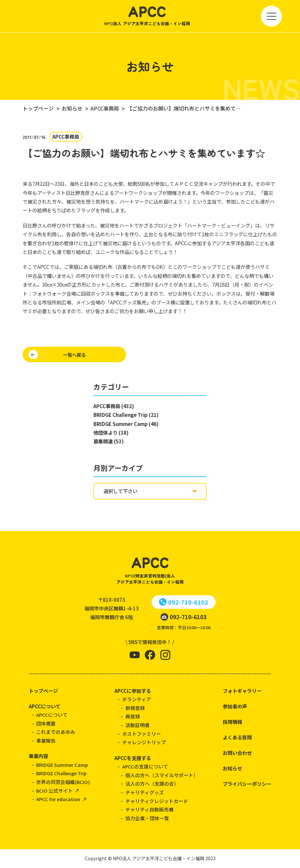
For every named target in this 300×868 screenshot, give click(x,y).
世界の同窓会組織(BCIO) (63, 782)
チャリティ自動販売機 (150, 809)
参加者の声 (235, 706)
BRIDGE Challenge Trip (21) (126, 415)
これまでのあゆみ (56, 732)
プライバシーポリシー (247, 784)
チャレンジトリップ (144, 742)
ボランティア (137, 699)
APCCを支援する (133, 758)
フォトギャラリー (242, 691)
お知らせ (232, 768)
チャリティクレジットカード (157, 801)
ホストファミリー (142, 734)
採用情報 (232, 722)
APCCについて (45, 706)
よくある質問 (237, 737)
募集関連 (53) (109, 441)
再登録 (133, 716)
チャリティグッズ (145, 792)
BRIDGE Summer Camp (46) (126, 424)
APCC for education (58, 799)
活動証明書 (138, 725)
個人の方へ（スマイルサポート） (162, 775)
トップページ (43, 691)
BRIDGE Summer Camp (62, 765)
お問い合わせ (237, 753)
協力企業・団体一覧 (147, 818)
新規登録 (135, 708)
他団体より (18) (111, 432)
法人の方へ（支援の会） (152, 783)
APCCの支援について (145, 766)
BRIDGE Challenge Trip (61, 773)
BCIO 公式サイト (54, 791)
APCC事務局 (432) (114, 406)
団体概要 (46, 723)
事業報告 (46, 741)
